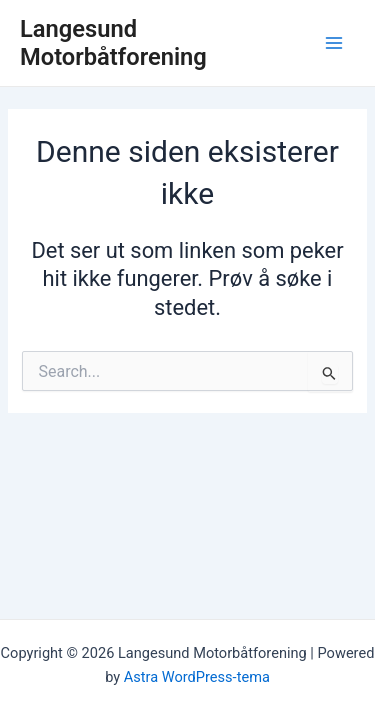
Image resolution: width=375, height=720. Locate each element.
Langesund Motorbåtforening (113, 43)
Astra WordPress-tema (197, 677)
